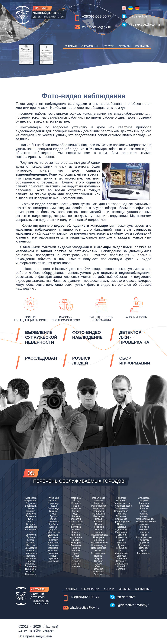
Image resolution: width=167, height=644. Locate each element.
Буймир (31, 537)
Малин (76, 564)
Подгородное (121, 511)
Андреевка (31, 498)
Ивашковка (53, 553)
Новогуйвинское (99, 543)
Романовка (121, 537)
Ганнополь (31, 574)
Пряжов (121, 524)
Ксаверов (76, 543)
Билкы (31, 522)
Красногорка (144, 553)
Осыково (99, 574)
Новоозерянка (99, 548)
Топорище (144, 506)
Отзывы (125, 46)
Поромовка (121, 519)
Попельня (121, 516)
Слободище (121, 558)
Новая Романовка (99, 526)
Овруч (99, 558)
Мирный (99, 503)
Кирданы (76, 503)
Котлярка (76, 527)
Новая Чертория (99, 531)
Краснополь (76, 537)
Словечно (121, 561)
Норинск (99, 556)
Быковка (31, 543)
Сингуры (121, 556)
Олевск (98, 564)
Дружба (53, 530)
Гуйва (53, 514)
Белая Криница (31, 510)
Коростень (76, 519)
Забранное (53, 543)
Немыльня (99, 516)
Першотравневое (121, 506)
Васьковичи (31, 548)
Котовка (76, 530)
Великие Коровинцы (31, 552)
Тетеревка (144, 501)
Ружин (121, 545)
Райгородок (121, 532)
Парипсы (121, 498)
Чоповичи (144, 532)
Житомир (53, 540)
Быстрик (31, 545)
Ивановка (53, 548)
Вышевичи (31, 569)
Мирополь (98, 508)
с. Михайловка (121, 552)
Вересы (31, 561)
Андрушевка (31, 501)
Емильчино (53, 537)
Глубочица (53, 498)
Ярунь (144, 551)
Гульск (53, 516)
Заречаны (53, 545)
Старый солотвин (121, 568)
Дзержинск (53, 522)
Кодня (76, 514)
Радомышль (121, 530)
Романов (121, 535)
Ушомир (144, 514)
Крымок (76, 540)
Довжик (53, 527)
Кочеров (76, 532)
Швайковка (144, 540)
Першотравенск (121, 503)
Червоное (144, 524)
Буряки (31, 540)
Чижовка (144, 530)
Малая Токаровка (76, 560)
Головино (53, 501)
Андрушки (31, 503)
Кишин (76, 506)
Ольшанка (99, 572)
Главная (71, 46)
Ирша (53, 556)
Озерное (98, 561)
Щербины (144, 543)
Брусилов (31, 535)
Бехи (31, 519)
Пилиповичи (121, 508)
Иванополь (53, 551)
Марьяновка (98, 498)
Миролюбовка (99, 506)
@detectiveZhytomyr (140, 24)
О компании (90, 46)
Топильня (144, 503)
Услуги (109, 46)
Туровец (144, 511)
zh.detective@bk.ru (97, 27)
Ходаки (144, 516)
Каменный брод (76, 499)
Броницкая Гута (31, 531)
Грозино (53, 511)
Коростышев (76, 522)
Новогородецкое (99, 535)
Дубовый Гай (53, 532)
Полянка (121, 514)
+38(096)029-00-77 (97, 17)
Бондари (31, 524)
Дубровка (53, 535)
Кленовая (76, 508)
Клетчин (76, 511)
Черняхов (144, 527)
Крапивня (76, 535)
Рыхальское (121, 548)
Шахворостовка (144, 537)
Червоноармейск (144, 519)
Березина (31, 516)
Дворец (53, 519)
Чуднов (144, 535)
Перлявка (121, 501)
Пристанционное (121, 522)
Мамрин (76, 566)
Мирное (99, 501)
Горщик (53, 506)
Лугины (76, 551)
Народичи (99, 511)
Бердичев (31, 514)
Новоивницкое (99, 545)
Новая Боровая (99, 520)
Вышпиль (31, 572)
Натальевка (99, 514)
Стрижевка (144, 498)
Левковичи (76, 545)
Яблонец (144, 548)
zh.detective (138, 16)
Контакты (142, 46)
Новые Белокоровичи (99, 552)
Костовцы (76, 524)
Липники (76, 548)
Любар (76, 556)
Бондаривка (31, 527)
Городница (53, 503)
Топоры (144, 508)
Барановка (31, 506)
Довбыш (53, 524)
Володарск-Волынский (31, 565)
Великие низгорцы (31, 557)
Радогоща (121, 527)
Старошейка (121, 564)
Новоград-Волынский (99, 539)
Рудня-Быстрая (121, 541)
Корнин (76, 516)
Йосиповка (53, 561)
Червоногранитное (144, 522)
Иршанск (53, 558)
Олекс (98, 566)
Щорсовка (144, 545)
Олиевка (98, 569)
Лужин (76, 553)
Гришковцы (53, 508)
